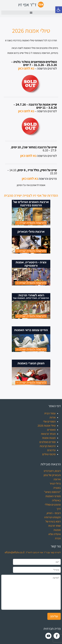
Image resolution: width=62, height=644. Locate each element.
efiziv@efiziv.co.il (15, 552)
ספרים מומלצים (47, 442)
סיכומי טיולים (49, 454)
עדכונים (51, 450)
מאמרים (51, 430)
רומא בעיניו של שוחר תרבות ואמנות (53, 526)
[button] (59, 10)
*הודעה (31, 592)
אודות (53, 417)
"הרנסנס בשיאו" (52, 492)
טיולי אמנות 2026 (47, 426)
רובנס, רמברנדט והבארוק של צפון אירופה (52, 475)
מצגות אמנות (49, 438)
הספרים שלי (49, 421)
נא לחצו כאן (26, 68)
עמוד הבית (50, 413)
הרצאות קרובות (48, 446)
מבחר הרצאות (48, 434)
